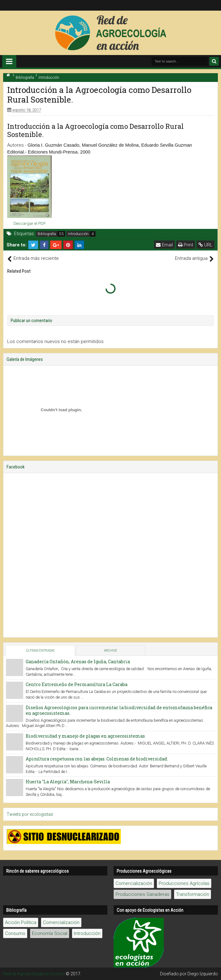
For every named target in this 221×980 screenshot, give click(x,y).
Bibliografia (47, 234)
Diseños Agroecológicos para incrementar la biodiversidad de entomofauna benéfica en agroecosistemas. (119, 710)
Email (164, 245)
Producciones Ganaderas (142, 894)
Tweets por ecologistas (30, 814)
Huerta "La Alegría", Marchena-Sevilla (68, 782)
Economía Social (50, 933)
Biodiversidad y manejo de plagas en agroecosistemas (85, 736)
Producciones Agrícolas (184, 883)
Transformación (193, 894)
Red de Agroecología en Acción (34, 974)
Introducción (78, 234)
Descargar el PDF (30, 223)
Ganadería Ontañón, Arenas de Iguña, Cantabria (78, 662)
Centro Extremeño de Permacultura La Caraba (77, 684)
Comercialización (134, 883)
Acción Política (21, 922)
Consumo (15, 933)
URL (206, 245)
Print (186, 245)
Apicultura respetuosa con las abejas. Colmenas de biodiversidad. (97, 759)
